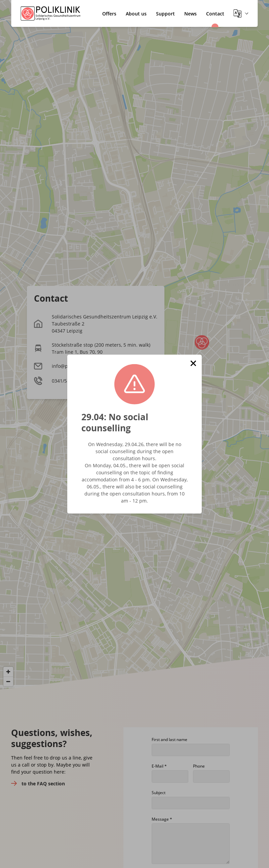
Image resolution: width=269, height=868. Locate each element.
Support (165, 14)
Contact (215, 14)
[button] (193, 363)
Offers (109, 14)
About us (136, 14)
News (190, 14)
